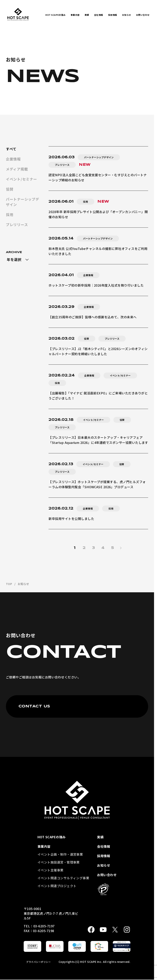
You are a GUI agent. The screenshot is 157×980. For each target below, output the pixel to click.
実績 (87, 15)
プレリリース (17, 225)
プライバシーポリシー (38, 962)
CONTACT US (34, 706)
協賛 (10, 189)
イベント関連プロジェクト (57, 886)
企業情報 (13, 159)
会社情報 (99, 15)
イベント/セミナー (21, 179)
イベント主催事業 (50, 870)
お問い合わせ (143, 15)
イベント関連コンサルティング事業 (63, 878)
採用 (10, 214)
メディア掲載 (17, 169)
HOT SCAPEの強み (56, 15)
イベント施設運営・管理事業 (59, 862)
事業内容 (75, 15)
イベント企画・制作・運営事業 (60, 854)
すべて (11, 149)
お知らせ (127, 15)
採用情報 (113, 15)
